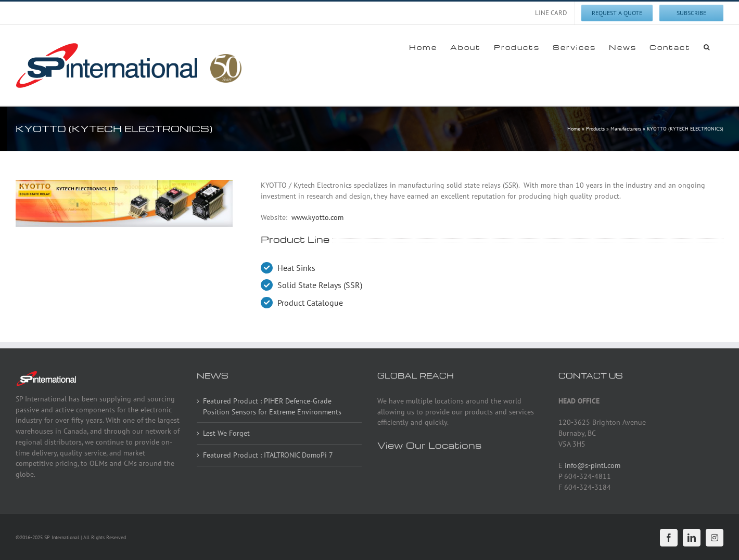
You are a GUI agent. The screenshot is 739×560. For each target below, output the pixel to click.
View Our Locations (429, 445)
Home (574, 129)
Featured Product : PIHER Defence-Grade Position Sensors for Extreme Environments (272, 406)
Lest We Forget (226, 433)
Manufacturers (626, 129)
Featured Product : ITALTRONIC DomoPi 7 (268, 455)
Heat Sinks (296, 268)
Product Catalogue (310, 303)
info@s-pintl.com (593, 465)
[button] (707, 47)
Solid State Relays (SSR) (320, 285)
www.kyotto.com (317, 217)
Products (595, 129)
